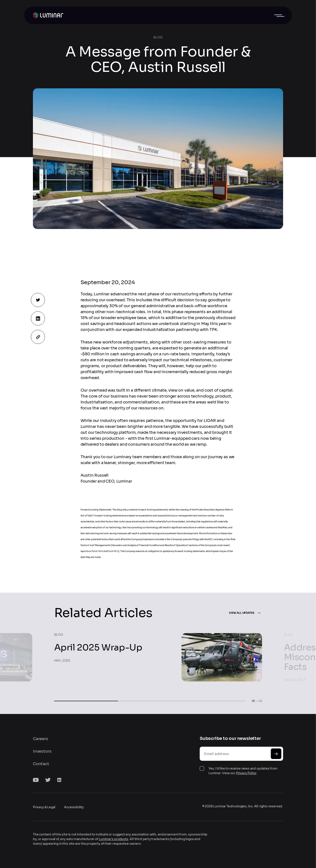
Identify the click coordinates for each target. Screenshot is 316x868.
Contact (41, 764)
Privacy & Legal (44, 807)
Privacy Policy (246, 773)
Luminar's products (114, 839)
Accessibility (74, 807)
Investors (42, 751)
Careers (40, 739)
